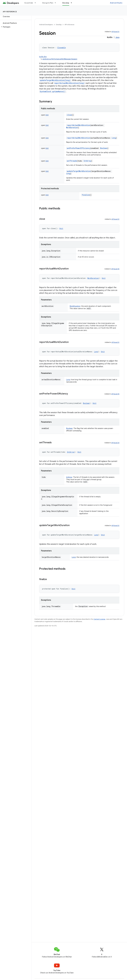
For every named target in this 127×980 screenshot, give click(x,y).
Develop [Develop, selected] (66, 3)
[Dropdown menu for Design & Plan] (56, 3)
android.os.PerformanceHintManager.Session (60, 59)
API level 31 (115, 32)
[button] (15, 27)
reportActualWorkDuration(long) (69, 83)
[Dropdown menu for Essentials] (36, 3)
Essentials (29, 3)
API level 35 (115, 269)
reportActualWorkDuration (79, 125)
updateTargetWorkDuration (79, 171)
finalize (86, 195)
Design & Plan (48, 3)
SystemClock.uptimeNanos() (53, 92)
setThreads (72, 161)
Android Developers (46, 25)
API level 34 (115, 443)
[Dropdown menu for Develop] (72, 3)
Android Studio (116, 3)
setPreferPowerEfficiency (79, 148)
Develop (59, 25)
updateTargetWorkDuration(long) (55, 80)
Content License (99, 619)
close (69, 115)
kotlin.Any (43, 57)
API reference (10, 12)
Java (117, 37)
